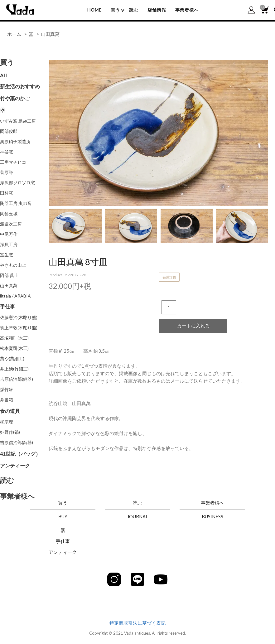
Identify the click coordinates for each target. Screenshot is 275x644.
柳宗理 (7, 422)
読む (134, 10)
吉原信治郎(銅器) (17, 379)
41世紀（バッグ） (20, 454)
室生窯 (7, 255)
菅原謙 (7, 172)
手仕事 (7, 306)
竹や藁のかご (15, 98)
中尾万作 (9, 234)
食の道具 (10, 411)
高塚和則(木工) (14, 338)
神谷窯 (7, 152)
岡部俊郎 (9, 131)
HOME (94, 10)
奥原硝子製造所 (15, 141)
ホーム (14, 34)
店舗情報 (157, 10)
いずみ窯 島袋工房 (18, 121)
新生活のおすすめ (20, 86)
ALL (4, 75)
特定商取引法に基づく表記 (137, 623)
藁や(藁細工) (12, 358)
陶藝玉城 (9, 213)
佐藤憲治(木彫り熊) (19, 317)
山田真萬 (50, 34)
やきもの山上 (13, 265)
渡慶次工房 (11, 224)
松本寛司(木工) (14, 348)
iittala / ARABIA (15, 296)
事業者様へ (187, 10)
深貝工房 (9, 244)
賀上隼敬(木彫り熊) (19, 328)
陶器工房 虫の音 (16, 203)
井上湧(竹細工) (14, 369)
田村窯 (7, 193)
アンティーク (15, 465)
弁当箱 (7, 400)
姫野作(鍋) (10, 432)
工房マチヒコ (13, 162)
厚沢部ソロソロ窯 (17, 183)
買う (7, 62)
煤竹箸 (7, 389)
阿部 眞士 (9, 275)
